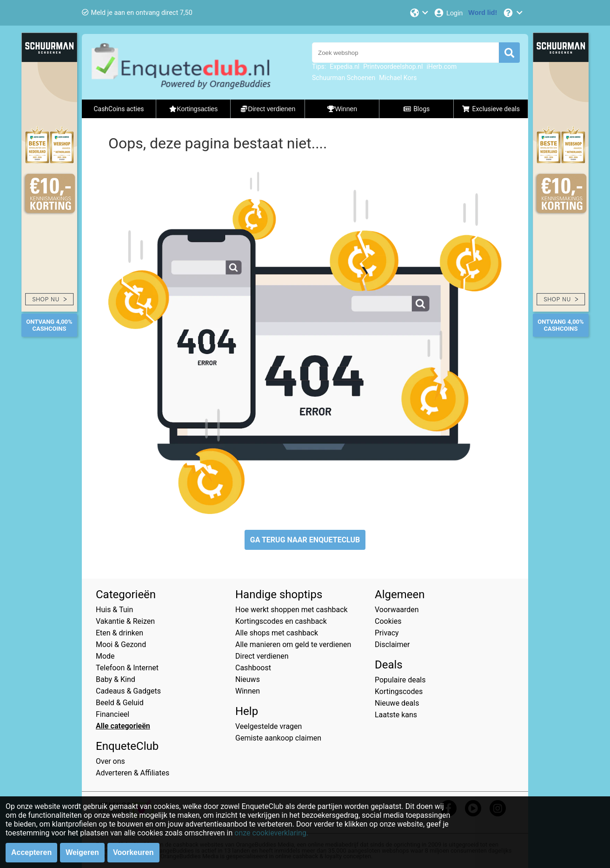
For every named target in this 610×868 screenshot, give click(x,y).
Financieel (113, 714)
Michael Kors (398, 78)
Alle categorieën (123, 726)
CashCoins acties (119, 109)
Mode (105, 656)
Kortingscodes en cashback (281, 621)
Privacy (387, 633)
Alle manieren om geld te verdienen (293, 644)
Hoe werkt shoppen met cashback (292, 610)
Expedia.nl (345, 67)
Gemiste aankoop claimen (278, 738)
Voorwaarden (397, 610)
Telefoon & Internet (127, 668)
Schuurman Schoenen (344, 78)
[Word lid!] (483, 13)
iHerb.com (442, 67)
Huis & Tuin (114, 610)
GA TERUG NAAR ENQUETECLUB (305, 540)
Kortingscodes (399, 691)
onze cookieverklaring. (271, 833)
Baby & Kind (116, 679)
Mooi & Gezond (121, 644)
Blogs (417, 109)
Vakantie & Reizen (125, 621)
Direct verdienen (262, 656)
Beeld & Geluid (120, 703)
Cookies (388, 621)
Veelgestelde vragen (269, 726)
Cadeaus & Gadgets (128, 691)
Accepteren (31, 852)
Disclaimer (392, 644)
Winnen (248, 691)
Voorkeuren (133, 852)
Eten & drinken (119, 633)
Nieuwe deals (397, 703)
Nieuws (248, 679)
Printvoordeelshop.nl (393, 67)
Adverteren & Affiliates (133, 773)
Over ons (110, 761)
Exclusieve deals (491, 109)
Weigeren (82, 852)
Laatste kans (396, 715)
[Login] (448, 13)
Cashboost (253, 668)
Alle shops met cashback (277, 633)
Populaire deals (400, 680)
